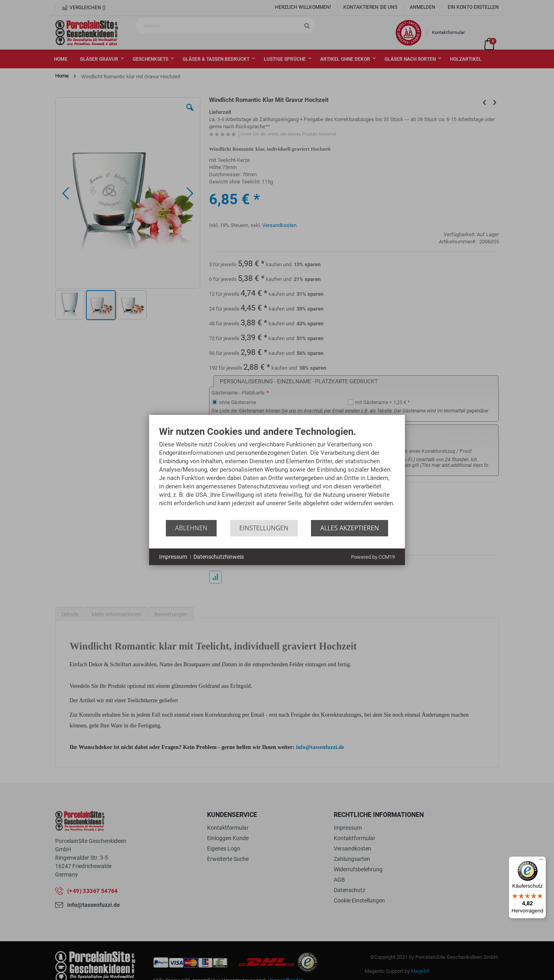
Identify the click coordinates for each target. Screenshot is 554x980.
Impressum (173, 557)
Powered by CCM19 (373, 557)
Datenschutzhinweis (219, 557)
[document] (277, 473)
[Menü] (541, 861)
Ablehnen (191, 528)
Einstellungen (264, 528)
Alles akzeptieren (350, 528)
